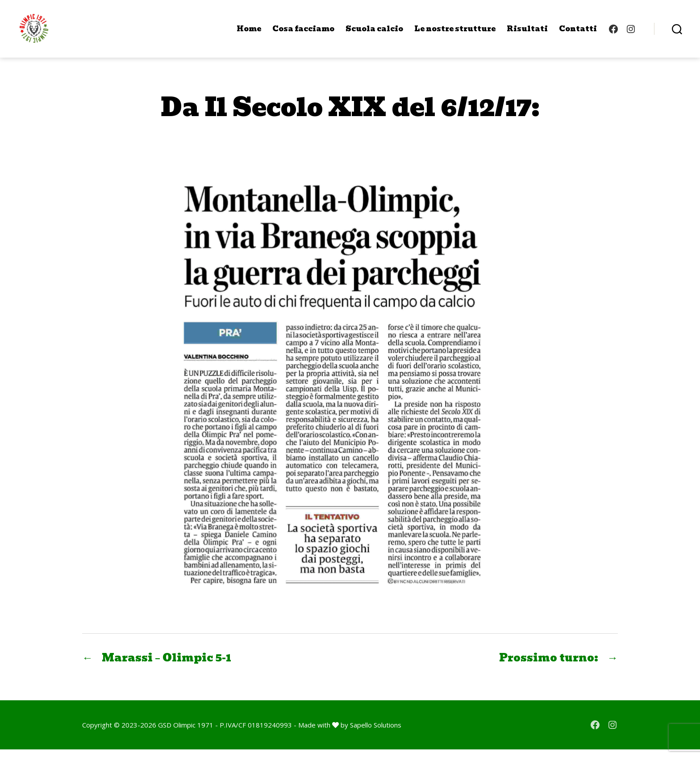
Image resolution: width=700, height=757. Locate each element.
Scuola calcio (374, 32)
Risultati (527, 32)
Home (249, 32)
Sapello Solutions (376, 732)
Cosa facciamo (303, 32)
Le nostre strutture (455, 32)
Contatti (578, 32)
